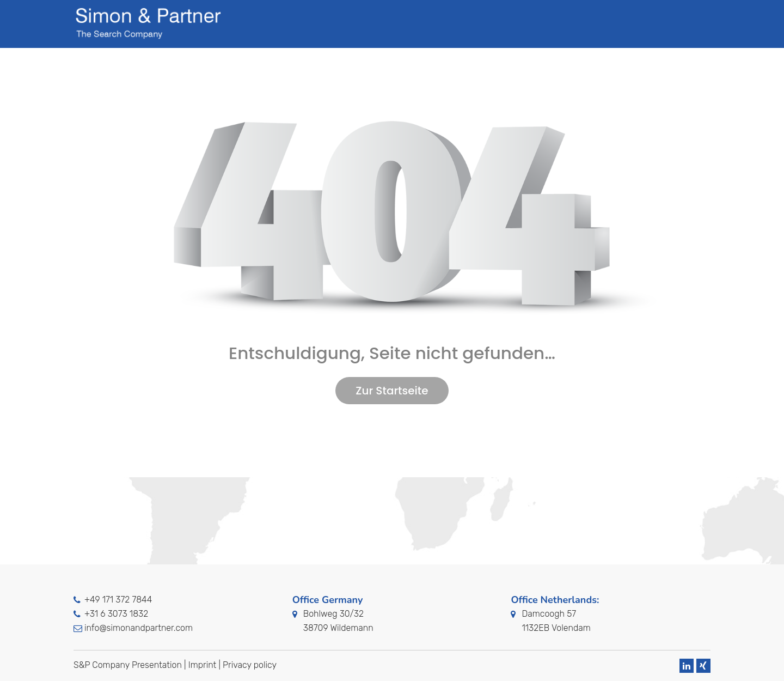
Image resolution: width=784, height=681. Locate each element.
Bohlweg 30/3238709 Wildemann (338, 621)
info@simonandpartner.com (139, 628)
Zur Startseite (392, 391)
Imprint (203, 665)
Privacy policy (250, 665)
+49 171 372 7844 (118, 600)
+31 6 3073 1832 (116, 614)
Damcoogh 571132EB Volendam (556, 621)
